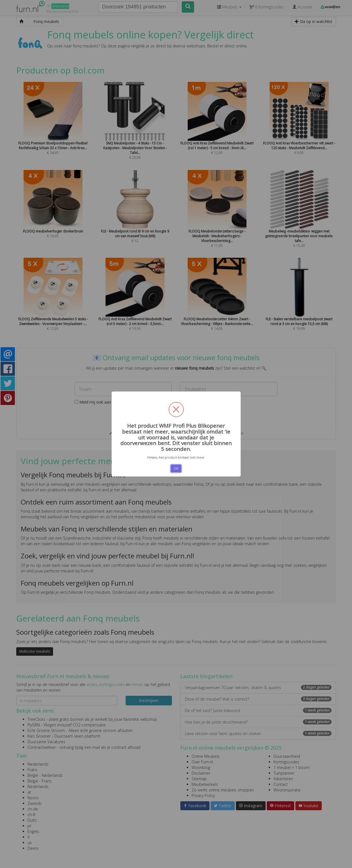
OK (176, 468)
